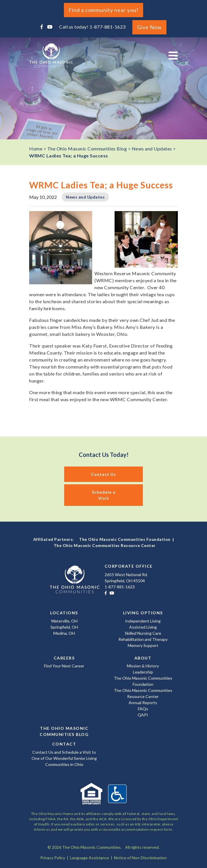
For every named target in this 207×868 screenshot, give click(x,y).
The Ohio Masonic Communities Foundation (125, 539)
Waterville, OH (64, 621)
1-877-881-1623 (108, 27)
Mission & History (143, 666)
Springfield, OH (64, 627)
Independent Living (143, 621)
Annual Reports (143, 703)
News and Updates (85, 197)
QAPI (143, 715)
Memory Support (143, 645)
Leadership (143, 672)
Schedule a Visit (104, 495)
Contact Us (103, 474)
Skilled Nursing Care (143, 633)
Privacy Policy (53, 858)
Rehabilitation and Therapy (143, 639)
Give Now (149, 27)
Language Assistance (90, 858)
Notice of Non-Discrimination (140, 858)
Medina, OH (64, 633)
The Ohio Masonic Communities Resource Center (105, 545)
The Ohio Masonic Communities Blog (64, 731)
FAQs (143, 709)
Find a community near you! (103, 10)
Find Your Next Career (64, 666)
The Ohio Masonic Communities (51, 55)
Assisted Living (143, 627)
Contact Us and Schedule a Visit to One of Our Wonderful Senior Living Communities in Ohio (64, 758)
